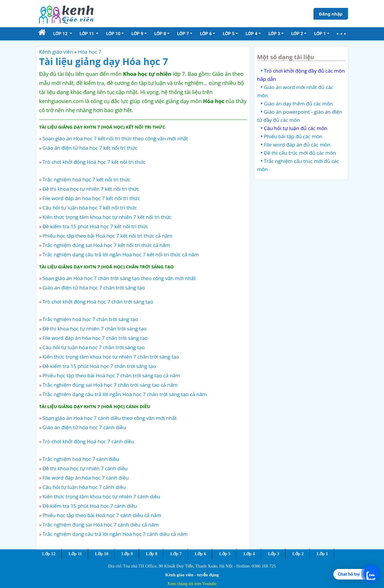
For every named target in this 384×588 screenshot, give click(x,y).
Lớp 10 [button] (113, 34)
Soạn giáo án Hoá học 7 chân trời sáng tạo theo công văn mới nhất (119, 278)
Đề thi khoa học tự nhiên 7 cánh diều (85, 468)
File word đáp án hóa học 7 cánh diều (86, 478)
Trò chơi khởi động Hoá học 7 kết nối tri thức (94, 162)
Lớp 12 (49, 554)
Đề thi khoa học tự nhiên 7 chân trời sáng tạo (95, 329)
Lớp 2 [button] (297, 34)
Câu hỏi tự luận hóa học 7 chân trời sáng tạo (94, 347)
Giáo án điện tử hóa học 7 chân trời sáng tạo (94, 288)
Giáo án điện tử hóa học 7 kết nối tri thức (90, 148)
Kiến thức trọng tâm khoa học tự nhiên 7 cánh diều (101, 496)
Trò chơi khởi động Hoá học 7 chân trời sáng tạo (98, 302)
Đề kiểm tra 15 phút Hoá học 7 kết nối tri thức (95, 226)
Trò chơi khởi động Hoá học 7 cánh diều (88, 441)
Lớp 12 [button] (61, 34)
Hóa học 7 (90, 52)
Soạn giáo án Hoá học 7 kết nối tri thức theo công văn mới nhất (115, 138)
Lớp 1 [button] (320, 34)
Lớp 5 (225, 554)
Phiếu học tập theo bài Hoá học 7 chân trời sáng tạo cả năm (111, 375)
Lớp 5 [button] (229, 34)
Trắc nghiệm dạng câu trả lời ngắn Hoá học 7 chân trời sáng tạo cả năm (125, 394)
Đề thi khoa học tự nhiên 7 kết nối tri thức (91, 189)
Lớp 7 (176, 554)
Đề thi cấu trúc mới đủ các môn (300, 153)
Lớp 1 (322, 554)
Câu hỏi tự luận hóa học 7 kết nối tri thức (90, 208)
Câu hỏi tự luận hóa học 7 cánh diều (84, 487)
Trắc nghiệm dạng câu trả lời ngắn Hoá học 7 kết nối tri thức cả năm (121, 254)
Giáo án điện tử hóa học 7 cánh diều (84, 427)
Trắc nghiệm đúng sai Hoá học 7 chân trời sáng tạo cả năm (110, 385)
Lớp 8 (152, 554)
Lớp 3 (274, 554)
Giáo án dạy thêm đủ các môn (299, 104)
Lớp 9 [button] (137, 34)
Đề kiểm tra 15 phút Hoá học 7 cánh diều (90, 506)
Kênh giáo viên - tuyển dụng (192, 575)
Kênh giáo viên (56, 52)
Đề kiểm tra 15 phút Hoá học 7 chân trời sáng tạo (99, 366)
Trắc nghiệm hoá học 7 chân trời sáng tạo (90, 319)
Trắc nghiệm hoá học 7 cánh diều (81, 459)
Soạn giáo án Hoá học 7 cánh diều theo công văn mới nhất (110, 418)
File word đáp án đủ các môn (297, 145)
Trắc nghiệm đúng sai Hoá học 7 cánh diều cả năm (101, 525)
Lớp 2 (298, 554)
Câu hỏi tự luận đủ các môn (296, 128)
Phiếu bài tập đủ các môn (293, 136)
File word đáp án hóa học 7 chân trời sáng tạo (95, 338)
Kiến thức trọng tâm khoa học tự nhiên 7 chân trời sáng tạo (111, 357)
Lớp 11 (75, 554)
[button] (341, 34)
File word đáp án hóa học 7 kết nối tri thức (91, 198)
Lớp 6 (200, 554)
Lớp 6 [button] (206, 34)
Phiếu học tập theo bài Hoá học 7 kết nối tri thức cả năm (107, 236)
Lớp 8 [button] (160, 34)
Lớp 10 (102, 554)
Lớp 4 (249, 554)
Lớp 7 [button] (183, 34)
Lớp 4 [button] (251, 34)
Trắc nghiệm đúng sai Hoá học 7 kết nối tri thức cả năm (106, 245)
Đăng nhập (331, 14)
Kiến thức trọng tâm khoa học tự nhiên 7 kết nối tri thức (107, 217)
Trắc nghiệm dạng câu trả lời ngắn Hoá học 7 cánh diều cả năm (115, 534)
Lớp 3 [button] (274, 34)
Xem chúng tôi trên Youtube (192, 584)
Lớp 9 (127, 554)
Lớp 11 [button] (87, 34)
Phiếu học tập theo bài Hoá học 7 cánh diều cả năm (102, 515)
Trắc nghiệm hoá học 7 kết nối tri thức (86, 179)
